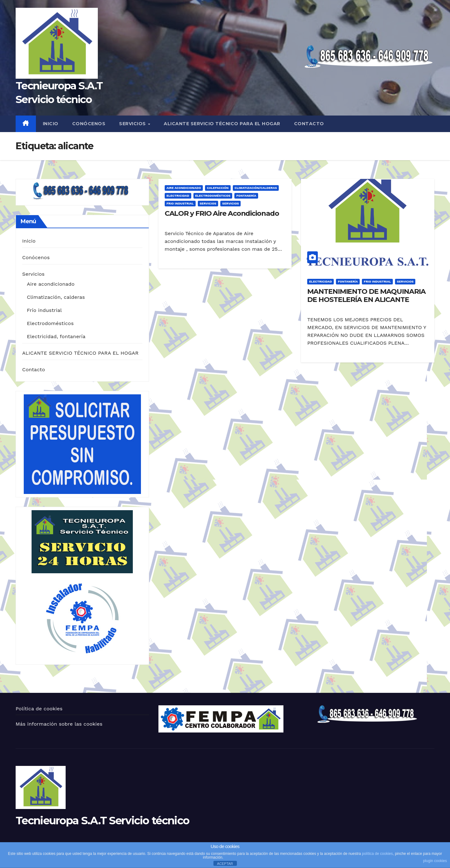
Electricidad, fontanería (56, 336)
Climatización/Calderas (256, 188)
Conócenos (89, 124)
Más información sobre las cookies (59, 724)
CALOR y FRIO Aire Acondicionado (222, 213)
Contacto (309, 124)
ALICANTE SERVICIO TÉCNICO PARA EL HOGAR (222, 124)
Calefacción (218, 188)
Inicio (51, 124)
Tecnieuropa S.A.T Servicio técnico (102, 821)
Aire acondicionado (51, 284)
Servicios (133, 124)
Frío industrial (44, 310)
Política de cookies (39, 709)
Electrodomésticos (50, 323)
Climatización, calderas (56, 297)
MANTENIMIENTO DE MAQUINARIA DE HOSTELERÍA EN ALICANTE (366, 296)
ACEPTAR (225, 864)
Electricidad (178, 196)
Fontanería (246, 196)
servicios (230, 203)
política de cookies (377, 854)
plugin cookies (435, 861)
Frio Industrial (180, 203)
